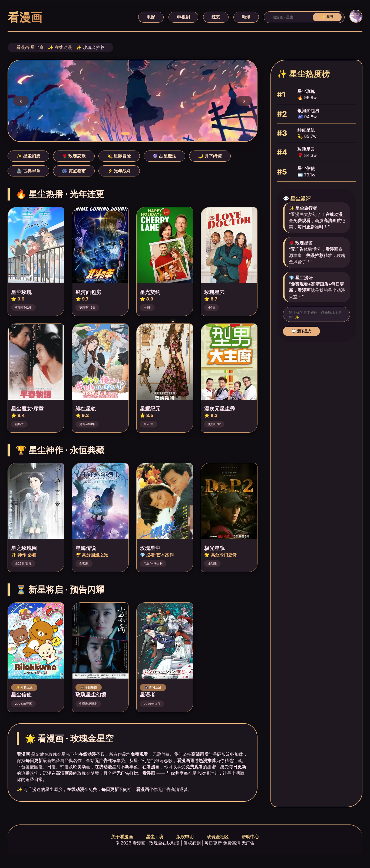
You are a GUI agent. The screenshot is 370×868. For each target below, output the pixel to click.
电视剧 (183, 17)
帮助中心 (250, 837)
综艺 (216, 17)
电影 (151, 17)
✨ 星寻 (327, 17)
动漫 (246, 17)
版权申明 (185, 837)
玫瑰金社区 (218, 837)
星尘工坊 (155, 837)
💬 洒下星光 (301, 333)
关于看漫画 (122, 837)
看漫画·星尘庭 (30, 47)
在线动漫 (63, 47)
